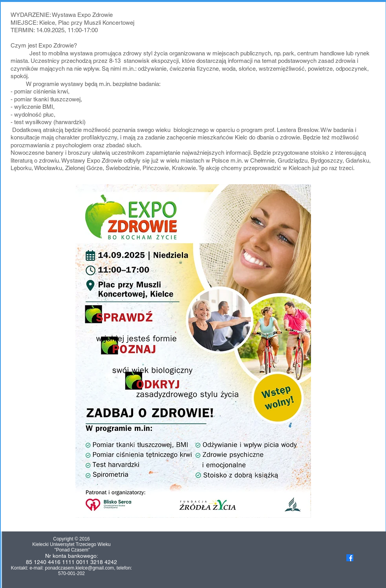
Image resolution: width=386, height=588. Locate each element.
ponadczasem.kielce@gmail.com (80, 568)
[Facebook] (350, 558)
